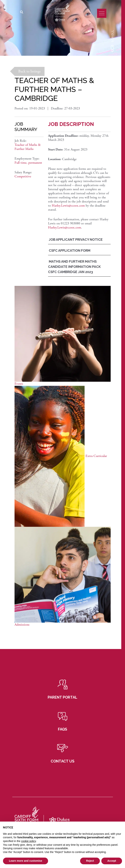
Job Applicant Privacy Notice (75, 240)
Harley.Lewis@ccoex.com (68, 206)
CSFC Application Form (69, 250)
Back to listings (29, 71)
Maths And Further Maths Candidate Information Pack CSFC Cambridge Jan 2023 (74, 267)
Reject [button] (90, 861)
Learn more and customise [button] (26, 861)
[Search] (22, 12)
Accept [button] (112, 861)
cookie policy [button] (28, 841)
